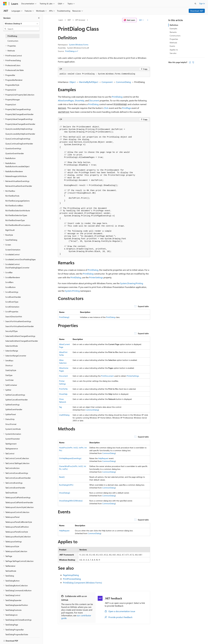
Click (106, 108)
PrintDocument (107, 376)
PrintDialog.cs (71, 51)
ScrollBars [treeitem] (9, 282)
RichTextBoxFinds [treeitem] (12, 196)
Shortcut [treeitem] (9, 365)
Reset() (62, 477)
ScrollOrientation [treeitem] (12, 307)
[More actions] (148, 20)
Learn (61, 20)
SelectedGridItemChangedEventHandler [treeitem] (22, 341)
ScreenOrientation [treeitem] (13, 250)
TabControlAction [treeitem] (12, 468)
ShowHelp (80, 100)
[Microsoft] (5, 4)
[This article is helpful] (190, 62)
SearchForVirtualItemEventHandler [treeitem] (20, 326)
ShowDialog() (65, 493)
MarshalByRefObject (89, 82)
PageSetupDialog (71, 575)
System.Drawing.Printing (132, 283)
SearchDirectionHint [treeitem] (14, 317)
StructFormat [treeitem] (11, 424)
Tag (60, 407)
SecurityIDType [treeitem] (11, 331)
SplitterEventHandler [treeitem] (14, 409)
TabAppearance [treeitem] (12, 449)
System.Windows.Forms (79, 45)
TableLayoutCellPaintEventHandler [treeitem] (19, 502)
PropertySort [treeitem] (11, 104)
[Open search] (195, 4)
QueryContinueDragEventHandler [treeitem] (19, 144)
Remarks (173, 32)
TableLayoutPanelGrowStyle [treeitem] (17, 532)
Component (107, 82)
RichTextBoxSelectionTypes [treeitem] (16, 215)
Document (94, 100)
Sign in (202, 3)
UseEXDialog (64, 415)
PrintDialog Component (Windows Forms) (82, 583)
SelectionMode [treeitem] (12, 346)
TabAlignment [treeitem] (11, 444)
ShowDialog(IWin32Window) (71, 501)
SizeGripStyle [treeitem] (11, 370)
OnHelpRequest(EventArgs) (70, 458)
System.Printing (72, 291)
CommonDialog (123, 82)
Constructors (175, 36)
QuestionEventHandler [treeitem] (15, 153)
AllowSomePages (66, 100)
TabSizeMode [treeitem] (11, 571)
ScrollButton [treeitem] (10, 287)
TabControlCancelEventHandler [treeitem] (18, 478)
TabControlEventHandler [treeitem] (15, 488)
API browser (80, 20)
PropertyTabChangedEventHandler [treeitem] (19, 114)
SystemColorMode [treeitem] (13, 429)
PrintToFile (63, 389)
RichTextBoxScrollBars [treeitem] (14, 206)
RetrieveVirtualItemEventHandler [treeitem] (19, 186)
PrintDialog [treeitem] (12, 36)
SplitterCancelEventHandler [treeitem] (17, 400)
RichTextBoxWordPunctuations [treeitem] (18, 225)
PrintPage (127, 108)
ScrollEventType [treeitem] (12, 302)
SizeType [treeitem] (9, 375)
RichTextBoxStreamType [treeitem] (15, 220)
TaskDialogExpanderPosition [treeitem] (17, 605)
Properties (174, 39)
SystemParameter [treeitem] (13, 439)
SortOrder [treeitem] (10, 380)
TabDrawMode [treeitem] (11, 493)
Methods (173, 43)
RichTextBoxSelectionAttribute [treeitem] (18, 210)
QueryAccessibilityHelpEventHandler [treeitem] (20, 134)
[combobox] (21, 24)
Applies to (174, 50)
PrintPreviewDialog (72, 579)
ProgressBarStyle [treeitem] (12, 85)
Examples (173, 28)
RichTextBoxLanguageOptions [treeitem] (17, 201)
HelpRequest (103, 458)
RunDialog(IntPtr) (66, 485)
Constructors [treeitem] (13, 41)
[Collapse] (39, 18)
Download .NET (197, 11)
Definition (174, 25)
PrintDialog (117, 97)
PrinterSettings (96, 277)
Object (73, 82)
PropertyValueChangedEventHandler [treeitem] (20, 124)
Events (172, 46)
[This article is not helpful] (193, 62)
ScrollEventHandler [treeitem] (13, 297)
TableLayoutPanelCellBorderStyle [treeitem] (19, 522)
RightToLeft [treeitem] (10, 230)
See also (173, 53)
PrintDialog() (64, 317)
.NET (69, 20)
